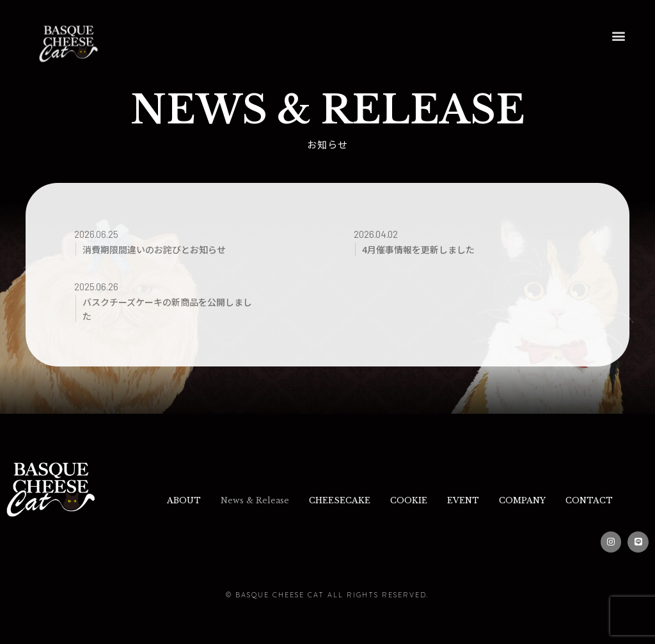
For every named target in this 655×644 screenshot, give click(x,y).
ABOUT (200, 499)
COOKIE (446, 499)
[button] (618, 21)
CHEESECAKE (371, 499)
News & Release (279, 499)
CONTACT (390, 529)
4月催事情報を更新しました (422, 249)
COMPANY (573, 499)
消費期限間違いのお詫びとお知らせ (159, 249)
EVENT (507, 499)
